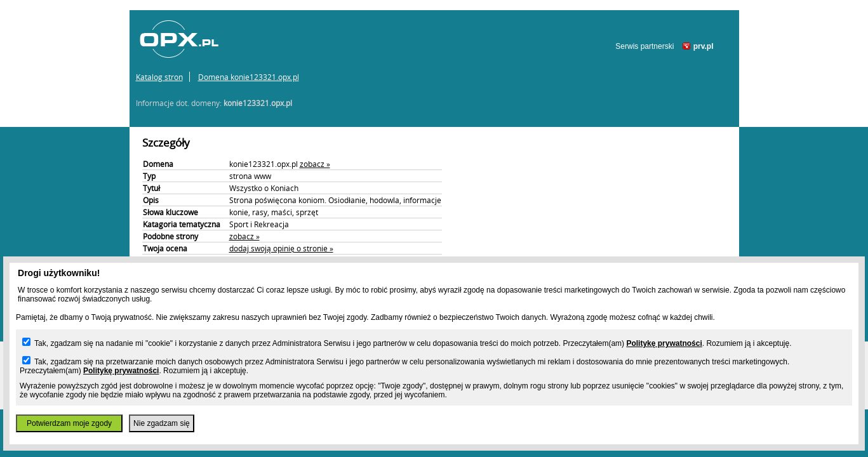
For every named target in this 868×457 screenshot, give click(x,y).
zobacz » (315, 164)
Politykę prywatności (664, 343)
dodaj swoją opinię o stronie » (281, 248)
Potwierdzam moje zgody (69, 423)
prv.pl (704, 46)
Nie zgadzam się (162, 423)
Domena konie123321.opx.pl (249, 77)
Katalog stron (159, 77)
